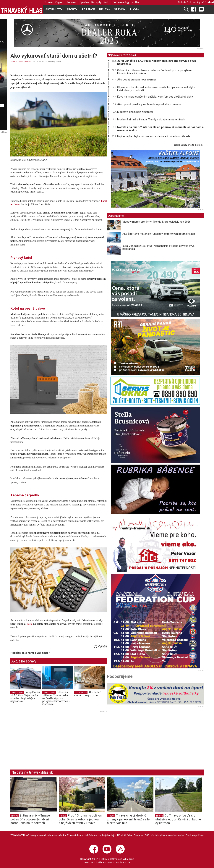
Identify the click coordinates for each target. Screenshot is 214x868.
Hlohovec (72, 2)
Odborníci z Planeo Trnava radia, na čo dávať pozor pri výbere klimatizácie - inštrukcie (56, 698)
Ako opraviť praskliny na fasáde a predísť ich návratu (149, 104)
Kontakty (156, 835)
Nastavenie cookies (173, 835)
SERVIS (14, 61)
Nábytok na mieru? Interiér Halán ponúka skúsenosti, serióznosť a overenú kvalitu (160, 129)
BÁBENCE (88, 9)
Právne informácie (77, 835)
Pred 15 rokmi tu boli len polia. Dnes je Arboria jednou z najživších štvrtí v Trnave (80, 819)
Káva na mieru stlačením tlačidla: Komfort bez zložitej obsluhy (155, 97)
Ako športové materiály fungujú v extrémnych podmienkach (159, 234)
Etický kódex (125, 835)
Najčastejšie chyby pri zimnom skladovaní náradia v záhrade (154, 136)
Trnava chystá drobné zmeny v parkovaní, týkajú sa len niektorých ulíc (129, 819)
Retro (107, 2)
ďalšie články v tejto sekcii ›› (189, 145)
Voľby (135, 2)
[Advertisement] (42, 739)
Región (59, 2)
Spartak (84, 2)
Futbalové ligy (121, 2)
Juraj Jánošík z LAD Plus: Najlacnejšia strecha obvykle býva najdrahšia (25, 697)
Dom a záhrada (25, 61)
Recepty (96, 2)
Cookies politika (195, 835)
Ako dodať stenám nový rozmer (87, 694)
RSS (147, 835)
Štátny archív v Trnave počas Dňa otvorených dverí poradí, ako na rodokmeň (30, 819)
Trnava (48, 2)
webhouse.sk (123, 862)
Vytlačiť (100, 646)
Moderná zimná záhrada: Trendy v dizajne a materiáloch (151, 119)
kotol (30, 624)
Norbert (209, 2)
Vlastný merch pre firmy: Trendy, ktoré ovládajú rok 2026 (157, 222)
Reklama (139, 835)
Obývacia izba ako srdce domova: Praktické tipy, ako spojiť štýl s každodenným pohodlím (156, 89)
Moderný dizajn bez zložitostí (135, 112)
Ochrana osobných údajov (103, 835)
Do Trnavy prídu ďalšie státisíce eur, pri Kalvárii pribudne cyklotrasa (178, 819)
